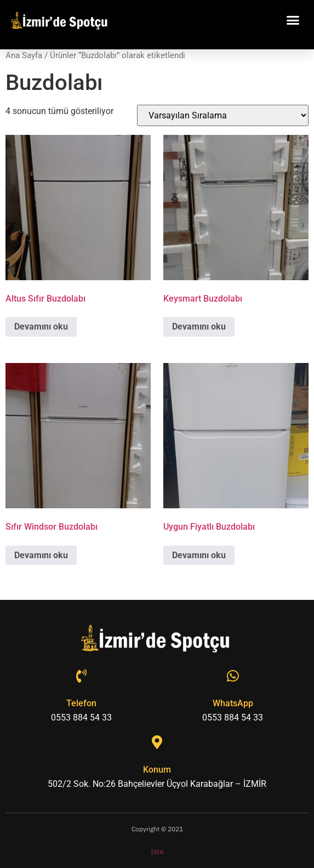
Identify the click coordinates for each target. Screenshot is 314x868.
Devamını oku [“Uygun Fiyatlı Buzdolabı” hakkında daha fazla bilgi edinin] (199, 555)
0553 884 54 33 (81, 717)
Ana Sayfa (24, 55)
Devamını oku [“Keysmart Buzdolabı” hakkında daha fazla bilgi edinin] (199, 327)
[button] (293, 20)
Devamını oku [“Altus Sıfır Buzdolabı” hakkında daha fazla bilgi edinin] (41, 327)
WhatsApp (233, 703)
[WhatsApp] (233, 676)
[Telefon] (81, 676)
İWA (157, 852)
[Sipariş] (223, 115)
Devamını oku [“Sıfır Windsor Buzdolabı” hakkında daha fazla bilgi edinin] (41, 555)
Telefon (81, 703)
